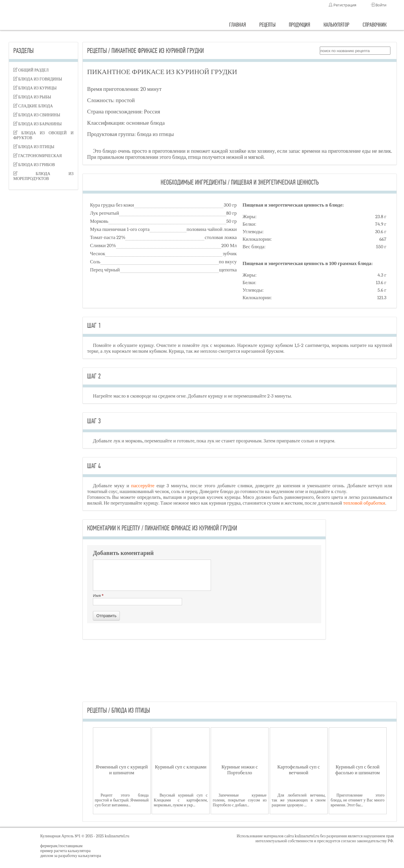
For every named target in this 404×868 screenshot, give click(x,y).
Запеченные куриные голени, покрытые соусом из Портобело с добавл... (240, 800)
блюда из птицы (34, 147)
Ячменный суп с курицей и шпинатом (122, 770)
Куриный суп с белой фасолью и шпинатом (358, 770)
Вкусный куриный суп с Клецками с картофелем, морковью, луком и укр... (181, 800)
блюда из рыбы (32, 97)
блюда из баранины (37, 124)
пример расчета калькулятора (65, 851)
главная (238, 25)
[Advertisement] (43, 285)
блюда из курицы (35, 88)
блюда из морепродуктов (43, 176)
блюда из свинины (37, 115)
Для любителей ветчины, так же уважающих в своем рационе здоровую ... (299, 800)
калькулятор (336, 25)
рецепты (267, 25)
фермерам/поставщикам (61, 846)
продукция (300, 25)
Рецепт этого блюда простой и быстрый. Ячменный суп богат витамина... (122, 800)
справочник (374, 25)
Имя (137, 599)
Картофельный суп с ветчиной (299, 770)
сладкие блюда (33, 106)
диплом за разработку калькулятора (71, 856)
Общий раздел (31, 70)
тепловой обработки (364, 503)
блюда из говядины (38, 79)
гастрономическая (38, 156)
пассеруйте (144, 486)
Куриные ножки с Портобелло (240, 770)
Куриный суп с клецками (181, 767)
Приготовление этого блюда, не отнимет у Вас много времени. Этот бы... (358, 800)
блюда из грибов (34, 165)
